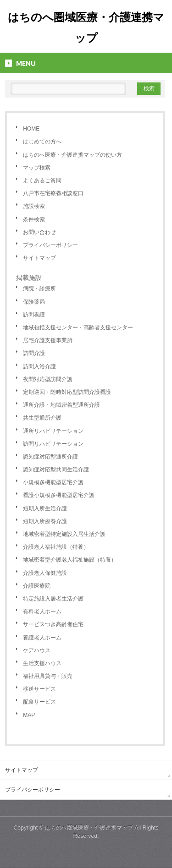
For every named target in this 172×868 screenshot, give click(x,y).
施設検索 (34, 206)
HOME (31, 129)
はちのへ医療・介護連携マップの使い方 (72, 155)
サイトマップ (39, 258)
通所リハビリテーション (53, 431)
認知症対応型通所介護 (50, 457)
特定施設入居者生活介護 (53, 599)
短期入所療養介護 (45, 521)
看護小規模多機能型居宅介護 (59, 495)
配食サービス (39, 702)
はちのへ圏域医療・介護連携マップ (89, 828)
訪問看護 (34, 315)
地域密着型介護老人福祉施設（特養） (70, 560)
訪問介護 (34, 353)
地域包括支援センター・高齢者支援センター (78, 328)
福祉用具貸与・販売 (48, 676)
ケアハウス (37, 650)
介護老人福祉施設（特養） (56, 547)
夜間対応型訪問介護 (48, 379)
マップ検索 (37, 168)
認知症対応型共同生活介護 (56, 469)
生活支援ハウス (42, 663)
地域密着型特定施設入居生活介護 (64, 534)
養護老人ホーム (42, 638)
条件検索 (34, 219)
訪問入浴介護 (39, 366)
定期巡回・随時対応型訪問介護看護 (67, 392)
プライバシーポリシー (50, 245)
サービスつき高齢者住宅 (53, 624)
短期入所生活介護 (45, 508)
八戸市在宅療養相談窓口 (53, 193)
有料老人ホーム (42, 611)
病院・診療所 (39, 289)
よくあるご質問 (42, 180)
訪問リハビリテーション (53, 444)
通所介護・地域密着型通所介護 (61, 405)
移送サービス (39, 689)
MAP (29, 715)
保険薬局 (34, 302)
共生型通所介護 (42, 418)
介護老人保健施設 (45, 573)
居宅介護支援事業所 (48, 340)
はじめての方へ (42, 142)
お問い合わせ (39, 232)
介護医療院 (37, 586)
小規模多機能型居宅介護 (53, 482)
